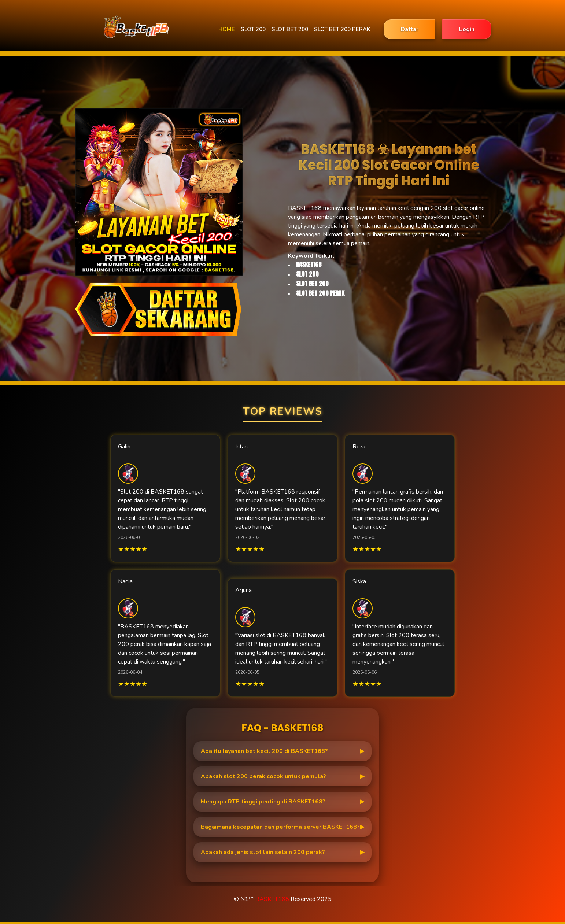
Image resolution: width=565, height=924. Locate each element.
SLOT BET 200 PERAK (342, 29)
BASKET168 (272, 899)
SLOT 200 (253, 29)
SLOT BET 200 (290, 29)
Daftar (409, 29)
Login (467, 29)
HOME (227, 29)
